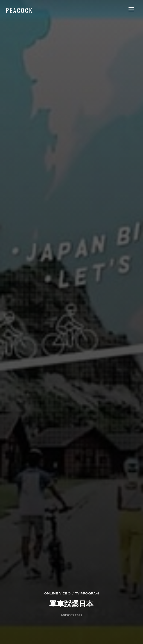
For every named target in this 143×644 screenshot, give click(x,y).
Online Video (57, 593)
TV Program (87, 593)
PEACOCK (19, 10)
